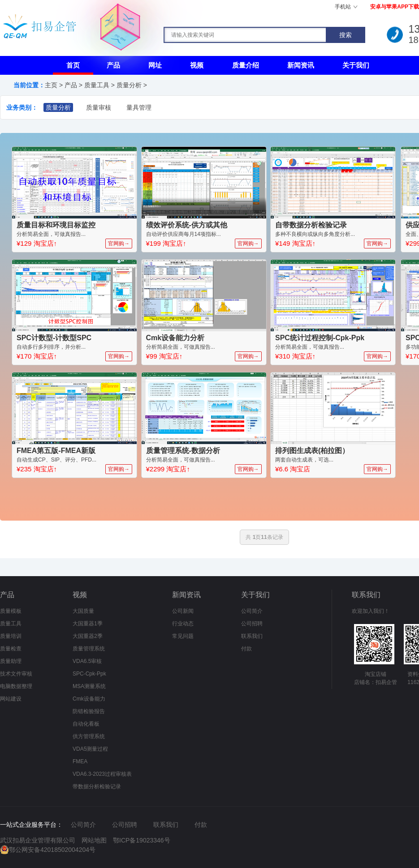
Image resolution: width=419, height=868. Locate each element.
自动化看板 (86, 724)
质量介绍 (246, 65)
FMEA (80, 761)
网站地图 (94, 840)
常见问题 (183, 636)
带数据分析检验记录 (97, 787)
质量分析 (129, 85)
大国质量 (83, 611)
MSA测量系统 (89, 686)
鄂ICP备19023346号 (142, 840)
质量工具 (97, 85)
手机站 (343, 7)
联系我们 (252, 636)
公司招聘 (252, 624)
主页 (51, 85)
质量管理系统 (89, 649)
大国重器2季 (88, 636)
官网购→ (119, 244)
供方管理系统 (89, 736)
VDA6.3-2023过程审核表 (102, 774)
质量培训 (11, 636)
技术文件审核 (16, 674)
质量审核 (99, 107)
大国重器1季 (88, 624)
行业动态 (183, 624)
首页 (73, 65)
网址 (155, 65)
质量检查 (11, 649)
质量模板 (11, 611)
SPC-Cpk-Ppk (89, 674)
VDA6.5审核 (87, 661)
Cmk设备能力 (89, 699)
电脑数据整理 (16, 686)
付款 (246, 649)
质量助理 (11, 661)
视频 (197, 65)
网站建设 (11, 699)
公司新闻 (183, 611)
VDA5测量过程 (90, 749)
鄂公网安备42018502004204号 (52, 850)
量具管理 (139, 107)
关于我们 (356, 65)
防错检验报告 (89, 711)
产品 (113, 65)
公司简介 (252, 611)
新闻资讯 (301, 65)
